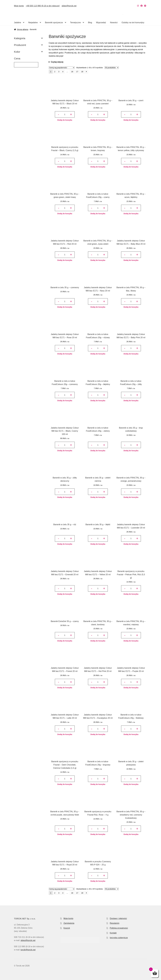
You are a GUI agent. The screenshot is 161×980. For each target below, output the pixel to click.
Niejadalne (33, 23)
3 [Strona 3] (59, 72)
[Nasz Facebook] (141, 6)
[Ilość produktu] (65, 114)
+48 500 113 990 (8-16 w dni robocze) (43, 6)
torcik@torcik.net (28, 950)
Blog (90, 23)
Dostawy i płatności (118, 918)
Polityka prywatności (119, 928)
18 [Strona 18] (82, 72)
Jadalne (17, 23)
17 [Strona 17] (77, 72)
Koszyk (67, 928)
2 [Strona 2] (55, 72)
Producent (28, 45)
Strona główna (23, 29)
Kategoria (28, 38)
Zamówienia (69, 923)
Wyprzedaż (101, 23)
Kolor (28, 52)
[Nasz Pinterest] (145, 6)
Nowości (114, 23)
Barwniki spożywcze (54, 23)
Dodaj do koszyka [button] (65, 120)
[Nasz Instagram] (138, 6)
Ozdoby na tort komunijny (133, 23)
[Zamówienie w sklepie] (62, 68)
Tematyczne (75, 23)
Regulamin (114, 923)
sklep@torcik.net (69, 6)
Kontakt (113, 933)
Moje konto (19, 6)
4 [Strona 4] (63, 72)
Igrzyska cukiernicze (119, 938)
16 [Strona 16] (72, 72)
